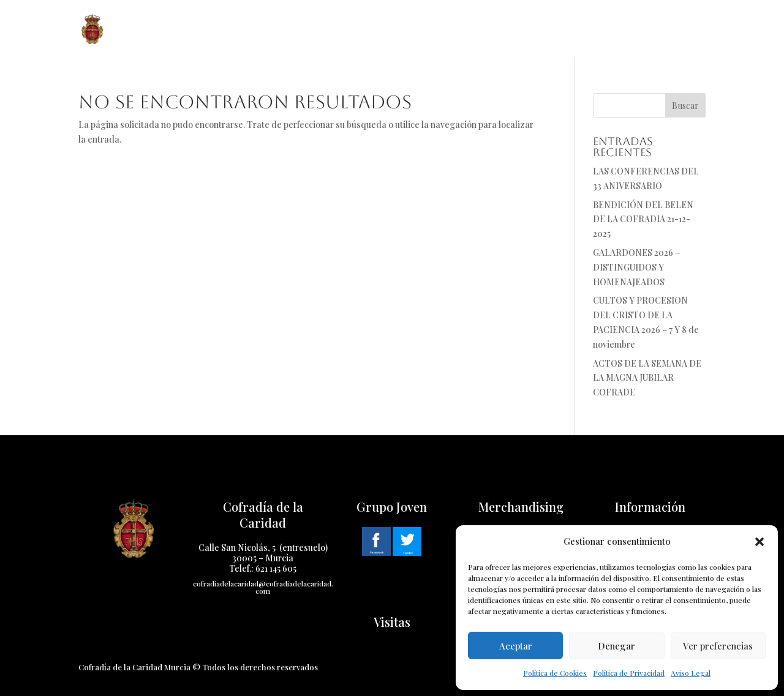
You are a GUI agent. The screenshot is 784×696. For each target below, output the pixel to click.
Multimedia (507, 29)
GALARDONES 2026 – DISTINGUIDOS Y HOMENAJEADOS (636, 267)
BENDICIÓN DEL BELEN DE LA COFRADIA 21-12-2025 (643, 219)
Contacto (587, 29)
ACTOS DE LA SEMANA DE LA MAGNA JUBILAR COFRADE (647, 378)
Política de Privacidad (629, 673)
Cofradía (219, 29)
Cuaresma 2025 (417, 29)
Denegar (616, 646)
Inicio (165, 29)
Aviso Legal (691, 673)
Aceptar (516, 646)
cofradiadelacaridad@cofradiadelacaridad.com (263, 587)
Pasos (353, 29)
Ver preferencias (718, 646)
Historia (290, 29)
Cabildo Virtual (667, 29)
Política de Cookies (555, 673)
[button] (759, 542)
